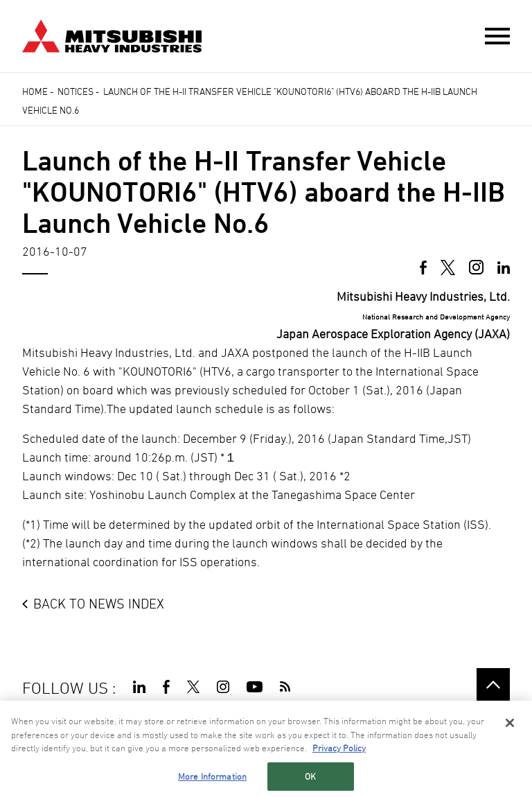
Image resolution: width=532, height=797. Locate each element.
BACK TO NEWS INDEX (99, 604)
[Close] (510, 725)
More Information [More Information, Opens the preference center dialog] (212, 778)
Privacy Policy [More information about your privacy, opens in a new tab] (339, 750)
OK (310, 778)
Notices (76, 91)
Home (35, 91)
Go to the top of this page (493, 685)
